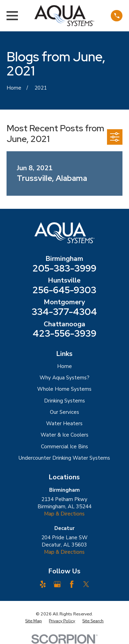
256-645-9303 (64, 290)
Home (64, 366)
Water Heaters (64, 423)
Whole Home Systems (64, 389)
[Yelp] (43, 584)
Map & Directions (64, 514)
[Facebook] (72, 584)
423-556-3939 (64, 334)
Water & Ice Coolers (64, 435)
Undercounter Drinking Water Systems (64, 458)
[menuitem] (33, 621)
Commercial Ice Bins (64, 447)
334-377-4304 (64, 312)
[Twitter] (86, 584)
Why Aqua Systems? (64, 378)
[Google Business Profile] (57, 584)
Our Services (64, 412)
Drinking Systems (64, 401)
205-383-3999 (64, 268)
